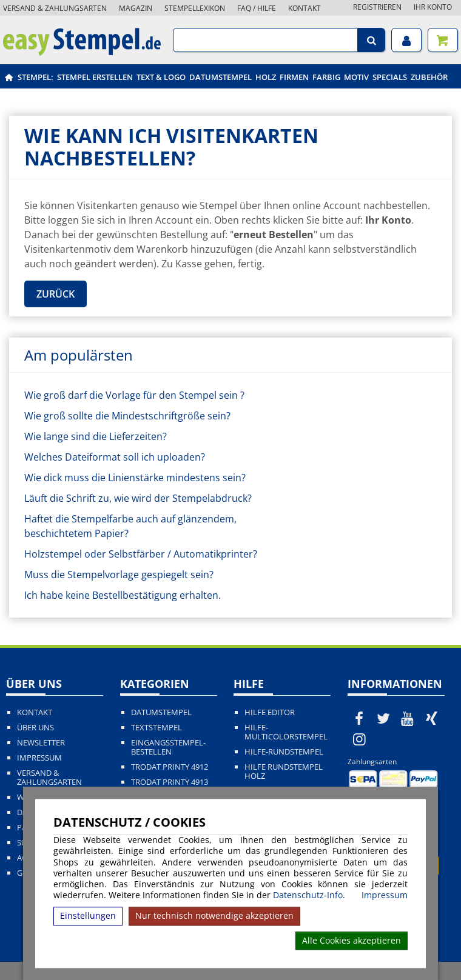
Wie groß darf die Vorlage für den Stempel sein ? (134, 395)
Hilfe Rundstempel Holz (284, 772)
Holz (266, 77)
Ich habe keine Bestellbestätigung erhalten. (123, 595)
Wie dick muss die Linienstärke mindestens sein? (135, 478)
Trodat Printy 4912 (170, 767)
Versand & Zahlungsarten (55, 8)
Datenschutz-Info (308, 895)
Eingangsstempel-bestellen (168, 747)
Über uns (35, 728)
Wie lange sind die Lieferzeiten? (96, 436)
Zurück (56, 294)
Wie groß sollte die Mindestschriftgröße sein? (127, 416)
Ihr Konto (433, 7)
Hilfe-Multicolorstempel (286, 732)
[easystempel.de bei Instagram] (360, 739)
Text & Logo (161, 77)
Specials (390, 77)
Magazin (136, 8)
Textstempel (156, 728)
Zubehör (429, 77)
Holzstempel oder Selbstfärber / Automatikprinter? (141, 554)
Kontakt (305, 8)
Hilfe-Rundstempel (284, 752)
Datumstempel (220, 77)
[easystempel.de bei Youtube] (408, 718)
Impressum (385, 895)
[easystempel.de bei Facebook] (360, 718)
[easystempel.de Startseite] (82, 52)
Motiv (356, 77)
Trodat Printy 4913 (170, 782)
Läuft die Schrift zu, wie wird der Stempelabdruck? (138, 498)
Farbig (326, 77)
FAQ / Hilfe (257, 8)
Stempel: (35, 77)
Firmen (294, 77)
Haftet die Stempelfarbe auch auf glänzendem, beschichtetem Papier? (130, 526)
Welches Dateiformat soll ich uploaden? (115, 457)
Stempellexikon (195, 8)
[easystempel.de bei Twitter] (383, 718)
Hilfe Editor (270, 712)
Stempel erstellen (95, 77)
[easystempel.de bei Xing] (431, 718)
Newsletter (41, 743)
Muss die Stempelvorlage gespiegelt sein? (119, 575)
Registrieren (377, 7)
